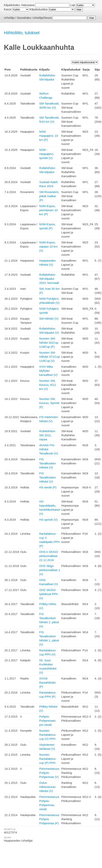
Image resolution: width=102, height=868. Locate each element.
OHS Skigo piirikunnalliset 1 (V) (50, 570)
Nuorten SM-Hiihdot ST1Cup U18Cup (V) (50, 357)
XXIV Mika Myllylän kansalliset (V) (48, 371)
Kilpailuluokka (38, 9)
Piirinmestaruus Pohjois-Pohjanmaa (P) (49, 819)
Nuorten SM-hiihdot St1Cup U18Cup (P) (49, 343)
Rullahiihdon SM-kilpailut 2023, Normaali (49, 279)
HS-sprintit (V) (48, 520)
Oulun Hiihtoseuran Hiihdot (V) (47, 787)
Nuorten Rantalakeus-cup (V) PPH (48, 735)
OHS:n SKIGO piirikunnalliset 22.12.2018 (49, 556)
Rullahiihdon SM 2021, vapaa (47, 435)
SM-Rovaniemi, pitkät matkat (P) (49, 196)
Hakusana (28, 5)
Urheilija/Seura (42, 18)
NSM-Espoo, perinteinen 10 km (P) (48, 210)
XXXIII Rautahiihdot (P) (47, 683)
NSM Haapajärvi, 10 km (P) (49, 136)
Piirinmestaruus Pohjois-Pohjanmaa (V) (49, 773)
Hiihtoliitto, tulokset (22, 33)
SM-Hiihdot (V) (49, 319)
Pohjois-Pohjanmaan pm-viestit (47, 721)
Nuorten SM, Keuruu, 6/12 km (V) (48, 385)
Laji (73, 5)
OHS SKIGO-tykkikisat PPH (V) (49, 594)
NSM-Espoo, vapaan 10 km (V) (48, 246)
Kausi (8, 9)
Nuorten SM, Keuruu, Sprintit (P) (49, 403)
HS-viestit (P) (48, 487)
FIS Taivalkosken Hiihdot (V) (48, 463)
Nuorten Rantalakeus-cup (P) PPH (48, 759)
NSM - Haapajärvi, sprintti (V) (47, 154)
